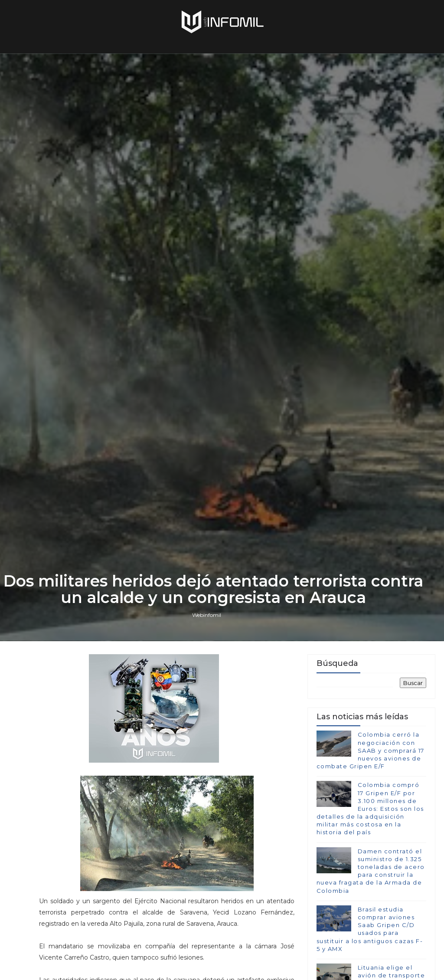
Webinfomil (207, 615)
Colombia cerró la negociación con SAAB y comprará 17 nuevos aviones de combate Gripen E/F (371, 750)
